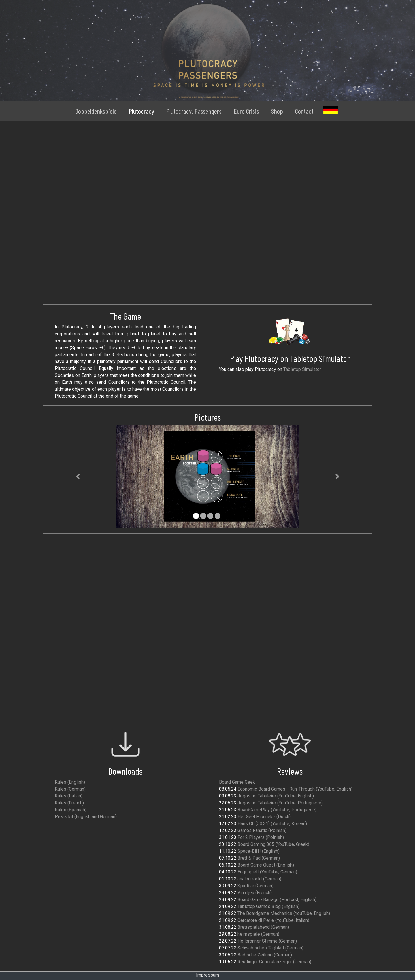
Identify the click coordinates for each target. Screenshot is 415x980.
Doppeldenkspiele (96, 111)
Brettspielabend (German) (263, 927)
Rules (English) (70, 782)
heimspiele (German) (258, 934)
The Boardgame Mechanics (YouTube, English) (284, 913)
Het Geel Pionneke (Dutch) (264, 817)
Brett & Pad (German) (259, 858)
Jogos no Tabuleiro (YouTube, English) (276, 796)
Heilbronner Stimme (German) (267, 941)
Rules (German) (70, 789)
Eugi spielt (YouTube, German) (267, 872)
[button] (78, 476)
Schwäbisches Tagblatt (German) (270, 948)
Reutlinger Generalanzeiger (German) (274, 962)
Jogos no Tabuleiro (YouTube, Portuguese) (280, 803)
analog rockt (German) (259, 879)
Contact (304, 111)
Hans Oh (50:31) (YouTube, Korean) (272, 824)
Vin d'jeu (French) (255, 893)
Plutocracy (142, 111)
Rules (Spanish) (71, 810)
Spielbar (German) (255, 886)
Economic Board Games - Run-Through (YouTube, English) (295, 789)
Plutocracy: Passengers (194, 111)
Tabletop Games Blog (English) (268, 906)
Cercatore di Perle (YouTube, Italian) (273, 920)
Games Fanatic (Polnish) (262, 830)
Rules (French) (69, 803)
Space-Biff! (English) (259, 851)
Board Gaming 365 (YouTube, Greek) (273, 844)
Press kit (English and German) (86, 817)
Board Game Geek (237, 782)
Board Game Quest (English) (266, 865)
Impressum (207, 975)
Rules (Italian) (69, 796)
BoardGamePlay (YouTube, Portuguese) (277, 810)
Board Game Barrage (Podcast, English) (277, 900)
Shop (277, 111)
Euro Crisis (246, 111)
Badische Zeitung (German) (265, 955)
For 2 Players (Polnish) (261, 837)
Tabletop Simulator (302, 369)
